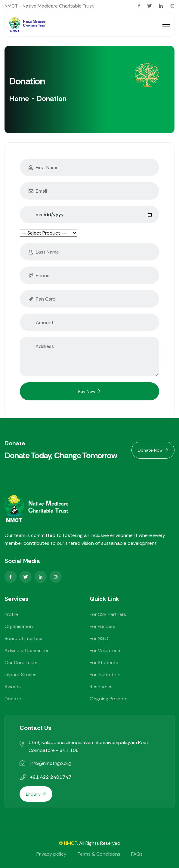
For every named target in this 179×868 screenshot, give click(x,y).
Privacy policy (51, 854)
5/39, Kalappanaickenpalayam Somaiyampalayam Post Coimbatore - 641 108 (88, 746)
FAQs (137, 854)
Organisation (19, 626)
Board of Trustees (24, 638)
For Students (104, 663)
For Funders (102, 626)
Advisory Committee (27, 650)
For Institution (105, 675)
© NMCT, (68, 843)
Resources (101, 687)
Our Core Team (21, 663)
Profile (11, 614)
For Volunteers (106, 650)
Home (19, 98)
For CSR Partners (108, 614)
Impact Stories (20, 675)
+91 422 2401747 (51, 777)
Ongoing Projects (109, 699)
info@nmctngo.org (50, 763)
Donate (13, 699)
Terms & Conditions (99, 854)
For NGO (99, 638)
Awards (13, 687)
